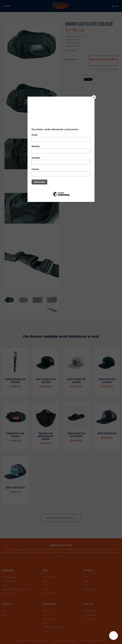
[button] (114, 636)
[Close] (94, 97)
